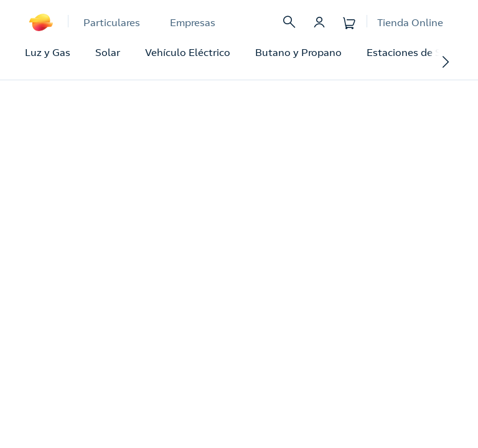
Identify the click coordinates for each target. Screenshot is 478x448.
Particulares (112, 22)
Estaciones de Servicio (419, 52)
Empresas (193, 22)
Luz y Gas (48, 52)
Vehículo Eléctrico (188, 52)
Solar (108, 52)
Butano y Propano (298, 52)
